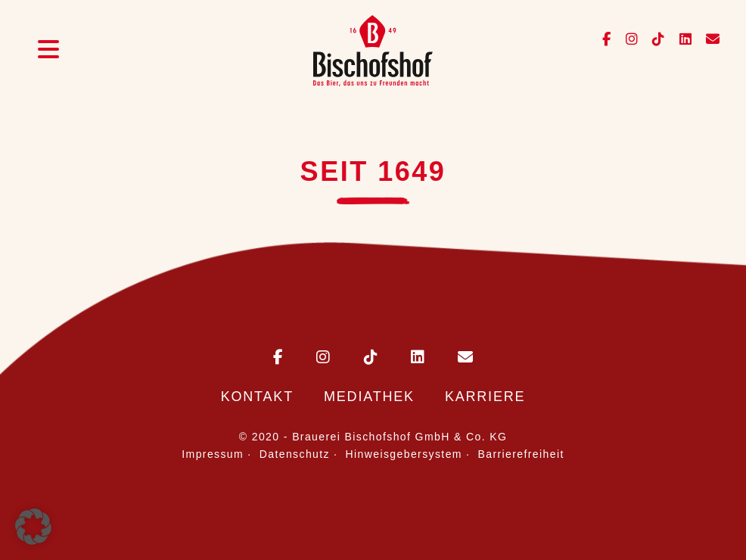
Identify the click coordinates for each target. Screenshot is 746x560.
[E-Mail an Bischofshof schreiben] (450, 358)
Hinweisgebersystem (404, 454)
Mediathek (369, 397)
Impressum (213, 454)
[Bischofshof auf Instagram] (628, 40)
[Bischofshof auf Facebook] (608, 40)
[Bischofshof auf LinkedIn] (681, 40)
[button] (33, 527)
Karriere (485, 397)
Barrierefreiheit (521, 454)
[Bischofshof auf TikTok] (654, 40)
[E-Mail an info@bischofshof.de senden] (707, 40)
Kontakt (257, 397)
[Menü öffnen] (48, 51)
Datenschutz (295, 454)
